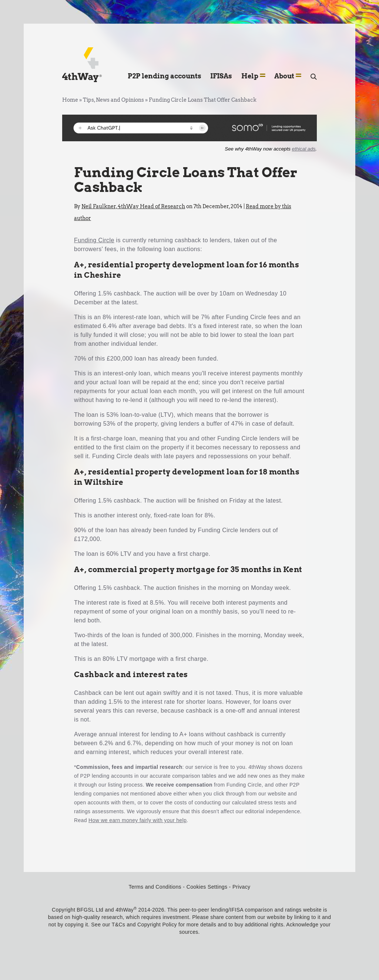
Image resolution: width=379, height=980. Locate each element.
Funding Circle (94, 240)
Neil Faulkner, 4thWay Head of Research (133, 206)
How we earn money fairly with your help (137, 820)
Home (70, 100)
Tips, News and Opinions (113, 100)
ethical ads (304, 149)
